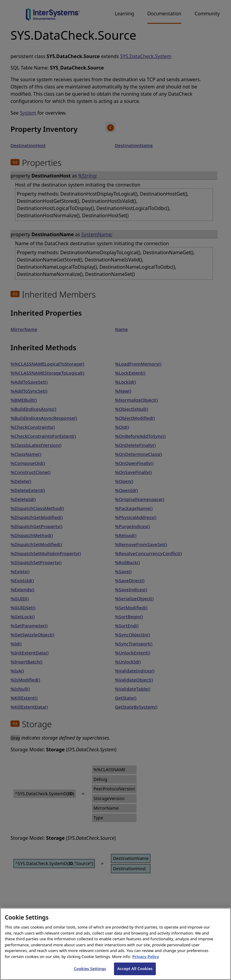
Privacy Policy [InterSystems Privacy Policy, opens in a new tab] (146, 963)
